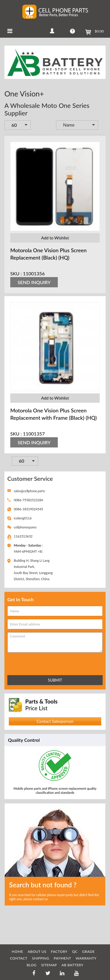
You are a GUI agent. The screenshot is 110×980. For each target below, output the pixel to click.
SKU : (16, 273)
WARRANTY (86, 958)
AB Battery (73, 965)
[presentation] (33, 663)
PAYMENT (62, 958)
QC (75, 952)
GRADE (88, 952)
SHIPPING (41, 958)
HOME (17, 952)
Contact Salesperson (55, 721)
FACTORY (59, 952)
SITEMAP (49, 965)
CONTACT (19, 958)
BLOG (32, 965)
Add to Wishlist (55, 238)
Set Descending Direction (102, 125)
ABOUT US (37, 952)
